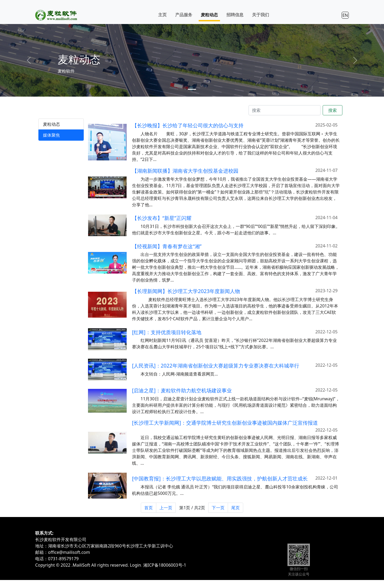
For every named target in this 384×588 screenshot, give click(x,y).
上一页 (166, 508)
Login (135, 565)
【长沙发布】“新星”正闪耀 (162, 227)
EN (345, 15)
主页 (162, 15)
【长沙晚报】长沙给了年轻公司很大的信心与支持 (188, 125)
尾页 (235, 508)
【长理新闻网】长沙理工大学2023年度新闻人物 (186, 300)
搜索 (333, 110)
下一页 (218, 508)
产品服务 (184, 15)
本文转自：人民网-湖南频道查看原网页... (179, 383)
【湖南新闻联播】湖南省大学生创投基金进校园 (185, 180)
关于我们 (261, 15)
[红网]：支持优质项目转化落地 (167, 341)
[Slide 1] (192, 89)
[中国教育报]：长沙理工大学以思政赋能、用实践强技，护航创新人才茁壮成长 (220, 488)
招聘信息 (235, 15)
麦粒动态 (209, 15)
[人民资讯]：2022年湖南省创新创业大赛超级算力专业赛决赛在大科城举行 (216, 375)
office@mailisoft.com (69, 552)
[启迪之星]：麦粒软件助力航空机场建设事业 (182, 400)
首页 (149, 508)
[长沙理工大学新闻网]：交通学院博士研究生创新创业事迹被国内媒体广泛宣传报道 (225, 432)
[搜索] (285, 110)
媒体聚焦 (51, 135)
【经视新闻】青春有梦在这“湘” (167, 255)
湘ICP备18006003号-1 (165, 565)
